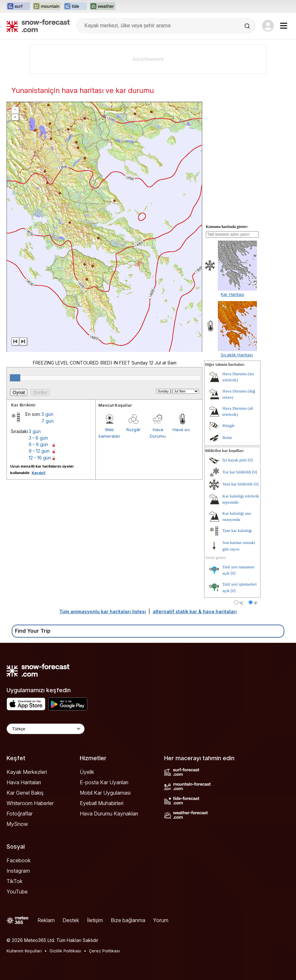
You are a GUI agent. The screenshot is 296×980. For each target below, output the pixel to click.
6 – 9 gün (38, 444)
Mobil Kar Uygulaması (105, 793)
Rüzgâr (134, 430)
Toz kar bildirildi (237, 472)
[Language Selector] (46, 729)
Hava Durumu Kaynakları (109, 814)
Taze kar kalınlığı (237, 530)
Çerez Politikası (104, 951)
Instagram (18, 871)
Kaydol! (39, 473)
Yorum (161, 920)
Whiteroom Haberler (30, 803)
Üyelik (87, 772)
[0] (250, 460)
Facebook (19, 860)
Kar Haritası (233, 294)
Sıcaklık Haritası (237, 355)
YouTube (17, 892)
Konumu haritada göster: (227, 227)
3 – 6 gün (38, 438)
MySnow (17, 824)
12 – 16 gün (40, 458)
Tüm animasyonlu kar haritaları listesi (103, 611)
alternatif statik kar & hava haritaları (195, 611)
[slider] (15, 378)
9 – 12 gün (39, 451)
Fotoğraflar (20, 814)
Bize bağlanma (128, 920)
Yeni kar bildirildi (238, 484)
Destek (71, 920)
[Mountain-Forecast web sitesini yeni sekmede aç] (47, 7)
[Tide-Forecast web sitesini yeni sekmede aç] (75, 7)
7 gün (48, 421)
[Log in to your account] (268, 26)
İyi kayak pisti (234, 460)
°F (255, 603)
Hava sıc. (182, 430)
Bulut (227, 437)
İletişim (95, 920)
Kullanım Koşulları (24, 951)
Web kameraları (109, 433)
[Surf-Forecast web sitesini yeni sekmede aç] (18, 7)
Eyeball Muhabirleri (102, 803)
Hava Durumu (158, 433)
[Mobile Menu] (284, 26)
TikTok (14, 881)
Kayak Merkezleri (27, 772)
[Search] (248, 26)
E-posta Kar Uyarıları (104, 782)
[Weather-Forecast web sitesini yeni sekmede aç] (102, 7)
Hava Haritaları (24, 782)
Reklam (46, 920)
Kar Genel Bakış (25, 793)
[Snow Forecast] (38, 26)
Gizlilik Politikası (65, 951)
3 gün (47, 414)
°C (241, 603)
